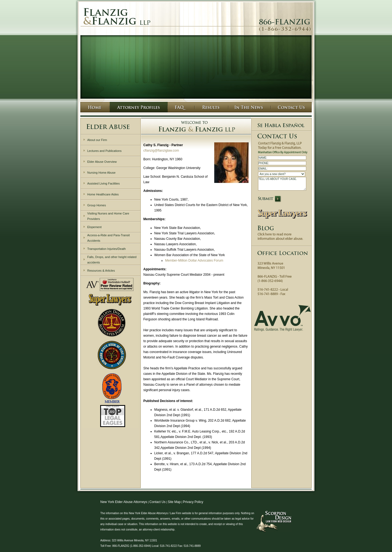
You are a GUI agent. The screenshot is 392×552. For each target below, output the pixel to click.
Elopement (95, 227)
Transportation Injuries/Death (107, 249)
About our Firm (97, 140)
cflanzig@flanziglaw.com (161, 151)
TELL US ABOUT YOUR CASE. (282, 184)
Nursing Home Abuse (102, 173)
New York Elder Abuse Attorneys (124, 502)
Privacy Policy (193, 502)
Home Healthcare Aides (103, 194)
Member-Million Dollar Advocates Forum (194, 260)
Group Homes (97, 205)
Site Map (174, 502)
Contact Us (157, 502)
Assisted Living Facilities (104, 183)
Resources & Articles (101, 271)
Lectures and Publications (105, 151)
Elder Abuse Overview (102, 162)
